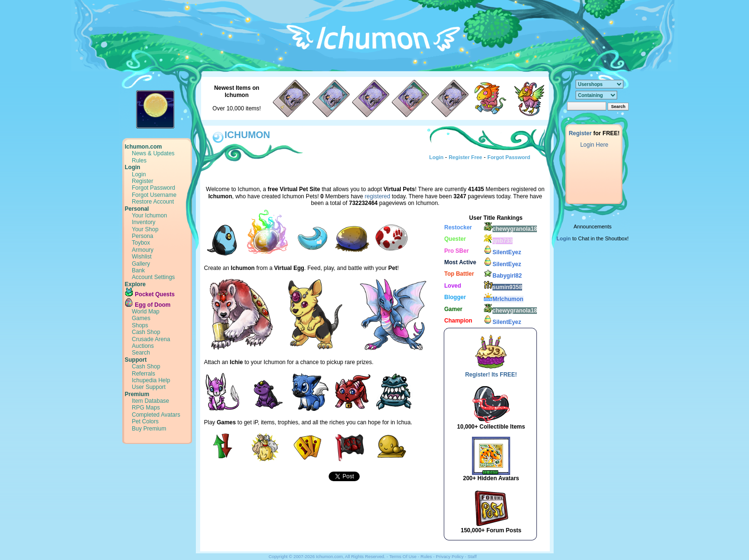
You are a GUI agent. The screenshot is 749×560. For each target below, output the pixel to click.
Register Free (465, 157)
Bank (138, 270)
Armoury (143, 250)
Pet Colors (145, 421)
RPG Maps (146, 408)
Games (141, 318)
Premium (137, 394)
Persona (143, 236)
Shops (140, 325)
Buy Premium (149, 429)
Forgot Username (154, 195)
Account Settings (153, 277)
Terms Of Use (403, 557)
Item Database (150, 401)
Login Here (594, 145)
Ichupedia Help (151, 380)
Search (141, 353)
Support (136, 360)
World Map (146, 312)
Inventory (144, 222)
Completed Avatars (156, 415)
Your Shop (145, 229)
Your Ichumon (150, 215)
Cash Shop (146, 332)
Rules (139, 161)
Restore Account (153, 202)
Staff (472, 557)
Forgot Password (154, 188)
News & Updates (153, 153)
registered (378, 196)
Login (133, 167)
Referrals (144, 374)
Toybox (141, 243)
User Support (149, 387)
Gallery (141, 264)
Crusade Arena (151, 339)
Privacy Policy (449, 557)
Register (143, 181)
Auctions (143, 346)
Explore (135, 284)
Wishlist (142, 257)
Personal (137, 209)
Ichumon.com (143, 147)
